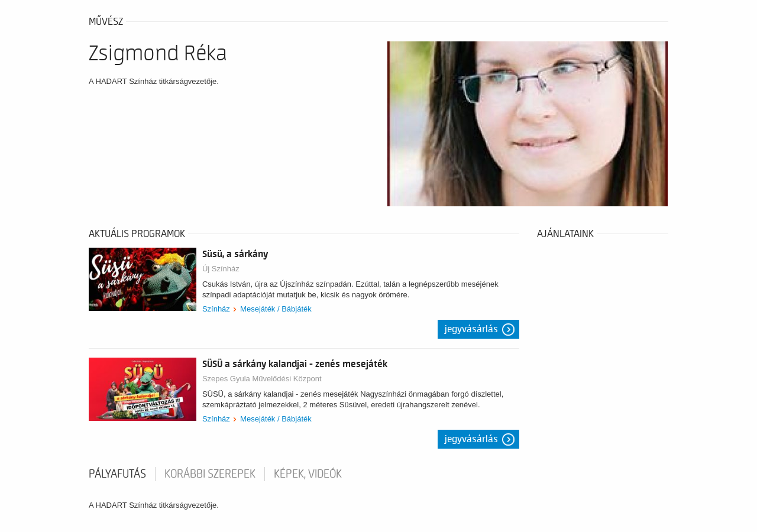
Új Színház (221, 269)
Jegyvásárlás (471, 329)
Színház (216, 309)
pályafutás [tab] (117, 474)
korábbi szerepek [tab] (210, 474)
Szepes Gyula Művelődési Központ (262, 379)
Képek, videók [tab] (308, 474)
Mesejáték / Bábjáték (276, 309)
